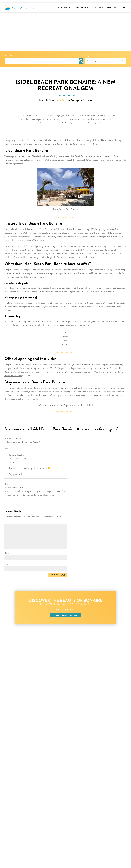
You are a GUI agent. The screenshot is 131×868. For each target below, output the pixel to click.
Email (7, 564)
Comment (9, 523)
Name (7, 553)
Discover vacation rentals (65, 615)
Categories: (89, 56)
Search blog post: (11, 56)
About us (110, 8)
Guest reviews (98, 8)
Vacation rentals (64, 8)
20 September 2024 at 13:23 (14, 488)
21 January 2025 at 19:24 (13, 439)
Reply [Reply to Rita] (7, 501)
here (36, 395)
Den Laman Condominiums (27, 144)
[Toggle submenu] (71, 8)
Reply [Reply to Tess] (7, 448)
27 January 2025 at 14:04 (17, 459)
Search (81, 61)
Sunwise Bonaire (19, 8)
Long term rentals (83, 8)
